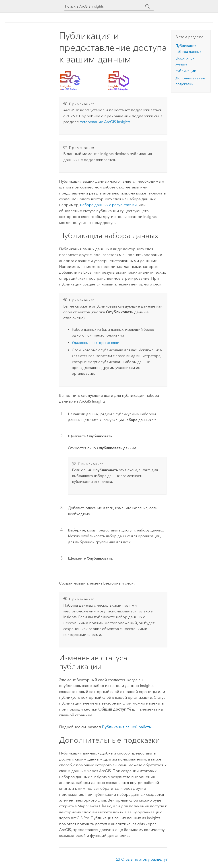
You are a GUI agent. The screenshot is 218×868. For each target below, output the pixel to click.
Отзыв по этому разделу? (144, 859)
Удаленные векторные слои (96, 343)
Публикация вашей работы (127, 727)
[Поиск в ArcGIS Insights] (105, 6)
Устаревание (105, 122)
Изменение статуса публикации (186, 65)
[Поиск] (147, 6)
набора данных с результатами (108, 205)
